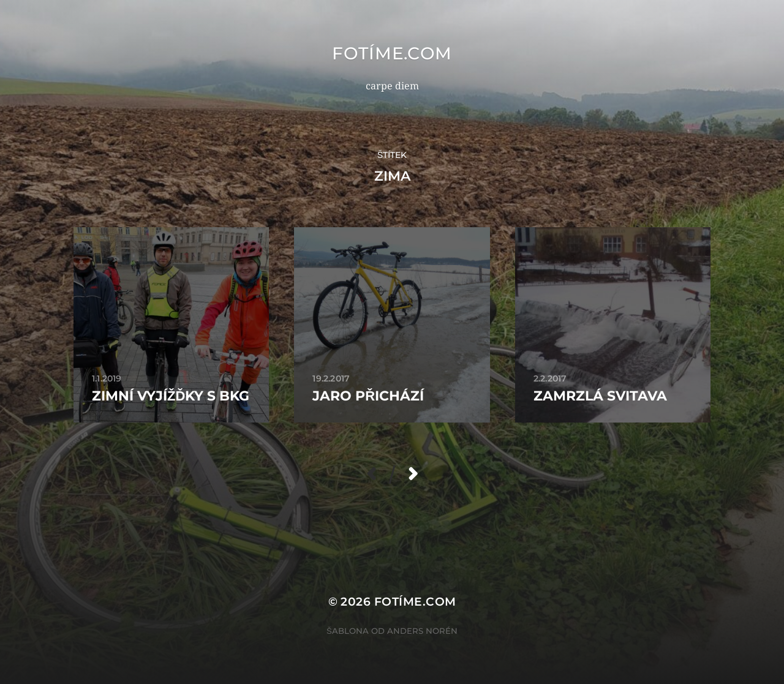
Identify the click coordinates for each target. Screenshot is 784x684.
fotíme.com (392, 53)
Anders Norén (422, 631)
